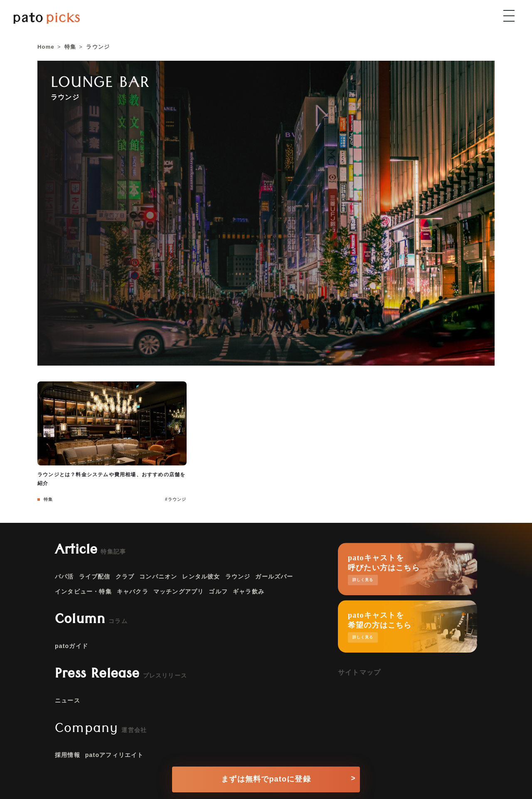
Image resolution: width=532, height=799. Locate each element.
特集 (47, 499)
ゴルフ (218, 591)
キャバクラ (133, 591)
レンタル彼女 (201, 576)
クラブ (125, 576)
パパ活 (64, 576)
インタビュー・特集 (83, 591)
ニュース (68, 700)
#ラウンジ (176, 499)
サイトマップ (359, 672)
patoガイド (71, 646)
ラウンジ (238, 576)
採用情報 (68, 755)
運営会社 (134, 730)
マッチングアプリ (179, 591)
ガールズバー (274, 576)
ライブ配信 (95, 576)
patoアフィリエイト (115, 755)
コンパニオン (158, 576)
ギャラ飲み (249, 591)
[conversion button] (266, 777)
